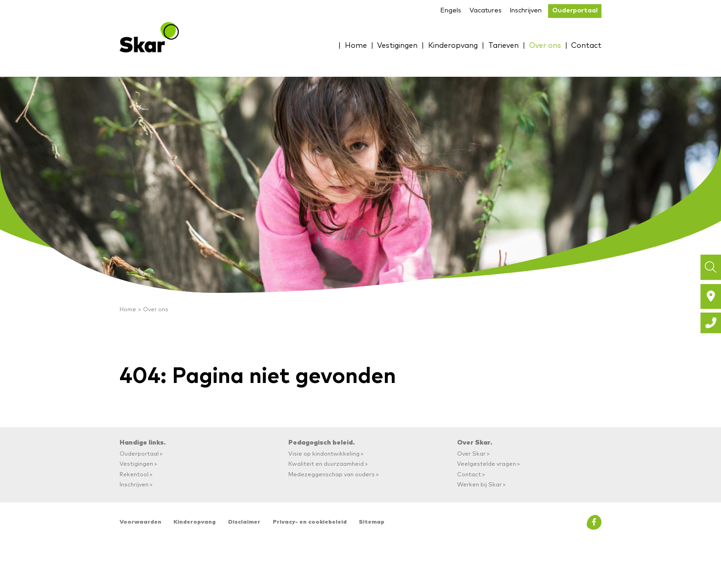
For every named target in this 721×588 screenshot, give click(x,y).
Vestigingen (386, 45)
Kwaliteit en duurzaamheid (326, 464)
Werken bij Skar (479, 485)
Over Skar (471, 454)
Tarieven (498, 45)
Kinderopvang (445, 45)
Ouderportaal (575, 11)
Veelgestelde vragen (486, 464)
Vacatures (486, 11)
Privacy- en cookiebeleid (310, 522)
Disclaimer (244, 522)
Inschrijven (526, 11)
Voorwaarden (140, 522)
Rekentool (134, 475)
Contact (585, 45)
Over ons (542, 45)
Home (342, 45)
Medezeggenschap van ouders (332, 475)
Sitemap (372, 522)
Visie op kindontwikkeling (324, 454)
